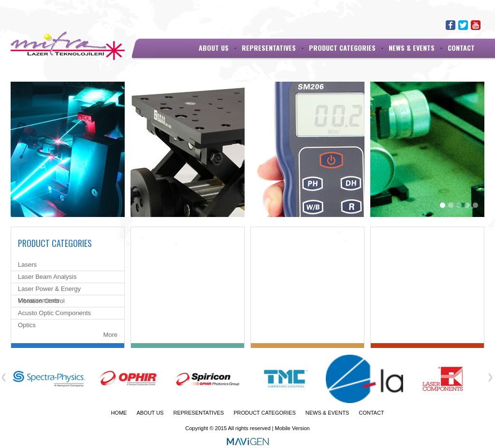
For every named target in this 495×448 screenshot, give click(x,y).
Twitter (463, 25)
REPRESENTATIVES (269, 48)
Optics (27, 325)
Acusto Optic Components (54, 313)
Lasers (27, 265)
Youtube (476, 25)
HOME (119, 413)
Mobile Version (292, 428)
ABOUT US (214, 48)
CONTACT (461, 48)
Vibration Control (41, 301)
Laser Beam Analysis (47, 277)
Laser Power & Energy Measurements (49, 295)
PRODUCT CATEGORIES (342, 48)
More (110, 335)
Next (490, 377)
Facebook (451, 25)
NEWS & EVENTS (412, 48)
